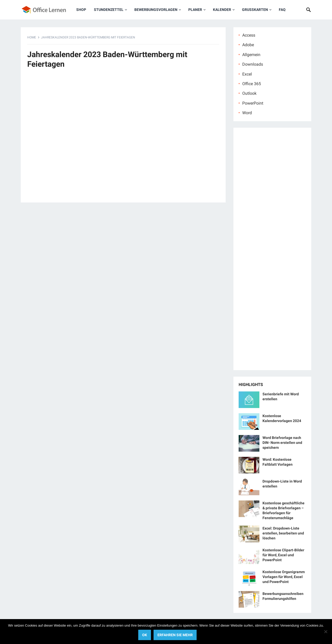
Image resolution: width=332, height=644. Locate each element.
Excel (247, 74)
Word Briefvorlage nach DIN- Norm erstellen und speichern (282, 443)
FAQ (282, 10)
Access (249, 35)
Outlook (249, 93)
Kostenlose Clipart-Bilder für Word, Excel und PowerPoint (283, 555)
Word (247, 113)
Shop (81, 10)
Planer (195, 10)
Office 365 (252, 84)
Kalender (222, 10)
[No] (326, 632)
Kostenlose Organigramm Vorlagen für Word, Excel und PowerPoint (284, 577)
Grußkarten (255, 10)
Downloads (253, 64)
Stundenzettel (109, 10)
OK (145, 635)
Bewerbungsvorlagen (156, 10)
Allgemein (251, 55)
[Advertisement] (123, 138)
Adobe (248, 45)
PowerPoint (253, 103)
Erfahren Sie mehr (175, 635)
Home (32, 37)
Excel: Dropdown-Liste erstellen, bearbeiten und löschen (283, 533)
